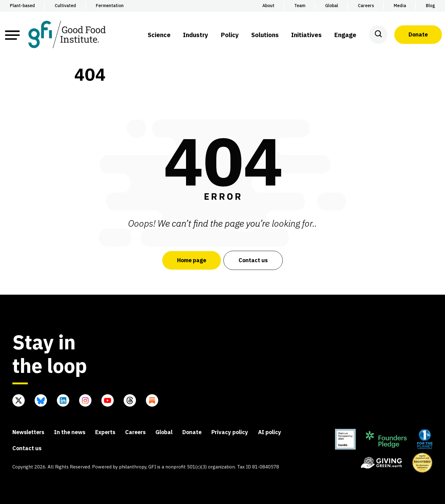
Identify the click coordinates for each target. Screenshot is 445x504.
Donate (418, 34)
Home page (192, 260)
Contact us (253, 260)
